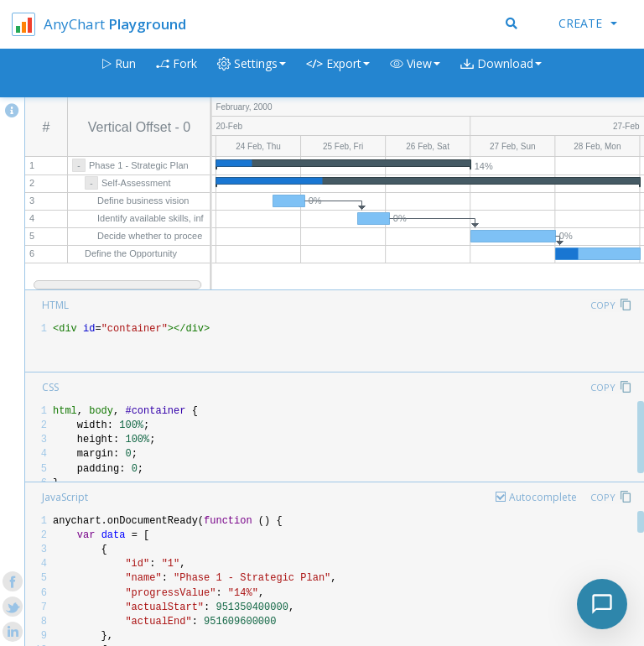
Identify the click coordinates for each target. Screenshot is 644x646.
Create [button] (588, 23)
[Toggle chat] (602, 604)
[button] (415, 73)
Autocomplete (543, 497)
